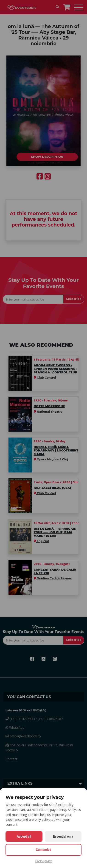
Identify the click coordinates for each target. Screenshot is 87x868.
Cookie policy (43, 861)
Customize (43, 850)
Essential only (63, 836)
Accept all (24, 836)
